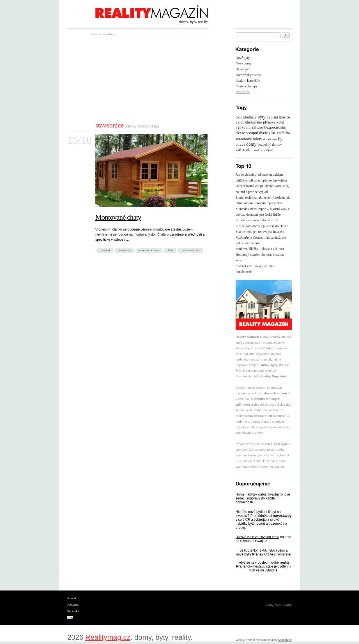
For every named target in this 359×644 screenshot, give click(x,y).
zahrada (244, 150)
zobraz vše (243, 92)
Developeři (243, 69)
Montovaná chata (149, 250)
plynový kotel (274, 122)
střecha (285, 133)
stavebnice (125, 250)
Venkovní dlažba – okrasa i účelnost (260, 249)
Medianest (285, 640)
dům (274, 132)
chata (170, 250)
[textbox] (258, 35)
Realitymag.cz (108, 637)
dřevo (271, 150)
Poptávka (73, 611)
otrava (240, 144)
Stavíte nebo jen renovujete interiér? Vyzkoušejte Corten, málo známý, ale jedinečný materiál (261, 237)
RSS (70, 618)
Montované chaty (118, 217)
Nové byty (243, 58)
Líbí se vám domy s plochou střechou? (262, 226)
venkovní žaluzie (249, 127)
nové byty (259, 150)
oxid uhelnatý (246, 117)
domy (251, 144)
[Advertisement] (138, 79)
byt (281, 139)
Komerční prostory (248, 75)
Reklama (73, 605)
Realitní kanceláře (248, 81)
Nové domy (243, 63)
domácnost (270, 139)
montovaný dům (190, 250)
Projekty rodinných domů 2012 (257, 220)
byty (261, 117)
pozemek (105, 250)
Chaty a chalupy (247, 86)
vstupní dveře (257, 133)
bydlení (272, 117)
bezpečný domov (270, 145)
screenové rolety (249, 139)
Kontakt (72, 598)
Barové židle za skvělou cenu (257, 537)
